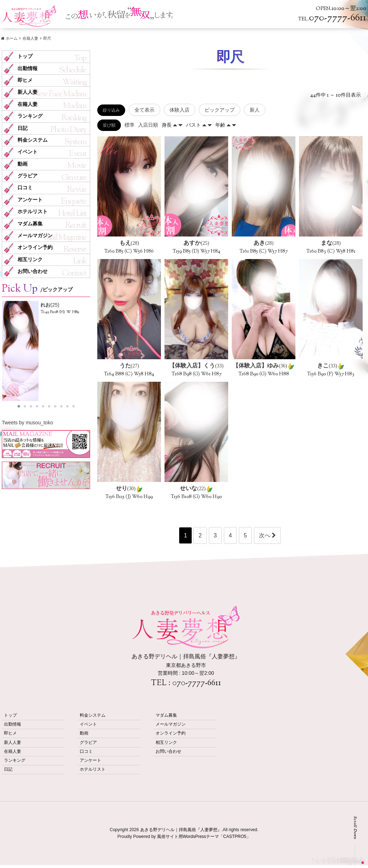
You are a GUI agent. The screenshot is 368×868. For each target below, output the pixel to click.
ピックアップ (220, 110)
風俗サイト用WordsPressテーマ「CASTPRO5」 (204, 837)
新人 (255, 110)
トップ (25, 56)
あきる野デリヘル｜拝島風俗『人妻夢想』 (181, 830)
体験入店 (180, 110)
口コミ (25, 188)
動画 (23, 164)
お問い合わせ (33, 271)
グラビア (28, 176)
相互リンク (30, 260)
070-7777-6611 (197, 683)
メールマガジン (35, 236)
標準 (129, 125)
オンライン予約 (35, 247)
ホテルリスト (33, 212)
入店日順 (148, 125)
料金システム (33, 140)
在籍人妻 (28, 104)
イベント (28, 152)
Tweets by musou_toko (27, 423)
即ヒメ (25, 80)
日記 (23, 128)
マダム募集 (30, 224)
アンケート (30, 200)
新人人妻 (28, 92)
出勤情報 (28, 69)
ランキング (30, 116)
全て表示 (144, 110)
